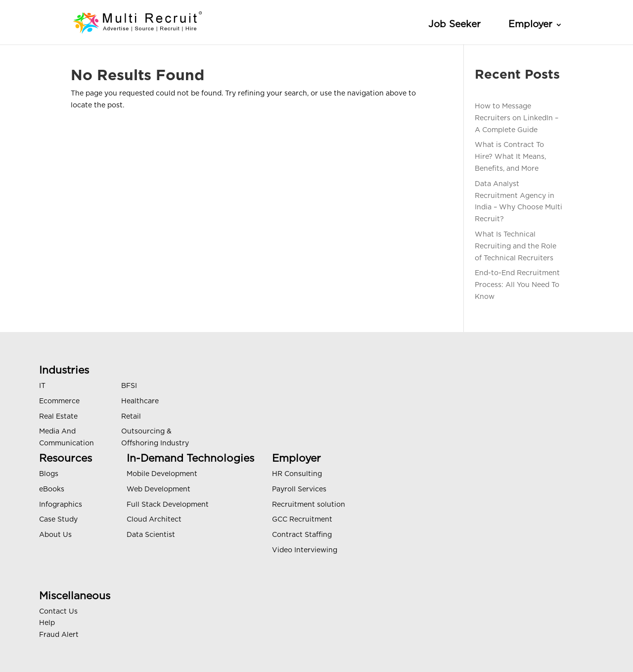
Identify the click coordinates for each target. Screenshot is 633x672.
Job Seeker (454, 24)
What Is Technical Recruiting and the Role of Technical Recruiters (516, 246)
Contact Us (58, 612)
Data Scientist (151, 535)
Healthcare (140, 401)
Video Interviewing (305, 550)
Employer (530, 24)
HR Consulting (297, 474)
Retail (131, 417)
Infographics (61, 505)
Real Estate (58, 417)
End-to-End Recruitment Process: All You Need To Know (517, 285)
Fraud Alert (59, 635)
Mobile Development (162, 474)
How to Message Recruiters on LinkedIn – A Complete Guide (517, 118)
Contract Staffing (302, 535)
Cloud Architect (154, 520)
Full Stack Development (168, 505)
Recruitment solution (309, 505)
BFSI (129, 386)
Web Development (158, 489)
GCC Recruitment (302, 520)
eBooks (52, 489)
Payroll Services (299, 489)
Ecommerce (59, 401)
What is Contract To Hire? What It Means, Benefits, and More (510, 157)
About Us (55, 535)
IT (42, 386)
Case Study (58, 520)
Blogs (49, 474)
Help (47, 623)
